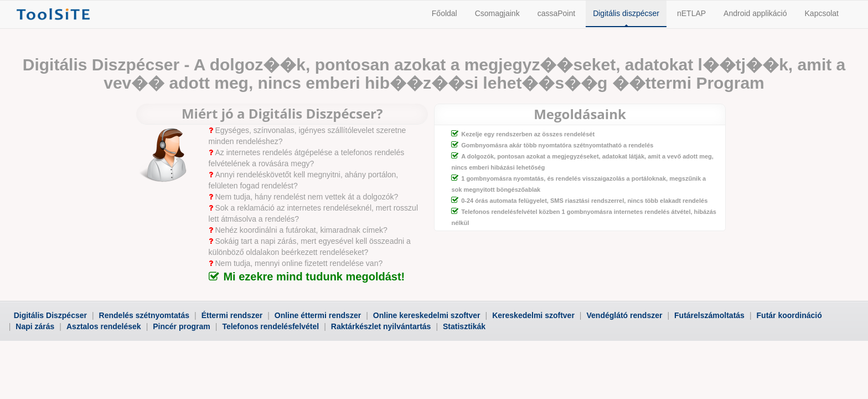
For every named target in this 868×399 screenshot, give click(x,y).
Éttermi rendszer (232, 315)
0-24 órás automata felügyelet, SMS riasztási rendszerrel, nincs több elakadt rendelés (584, 201)
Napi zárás (35, 326)
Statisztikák (464, 326)
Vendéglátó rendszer (624, 315)
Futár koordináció (789, 315)
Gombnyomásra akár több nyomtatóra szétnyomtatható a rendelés (557, 145)
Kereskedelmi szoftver (533, 315)
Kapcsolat (822, 13)
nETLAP (691, 13)
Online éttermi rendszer (318, 315)
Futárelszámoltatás (709, 315)
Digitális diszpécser (626, 13)
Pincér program (181, 326)
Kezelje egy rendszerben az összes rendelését (528, 134)
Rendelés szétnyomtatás (144, 315)
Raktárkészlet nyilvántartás (381, 326)
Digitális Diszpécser (50, 315)
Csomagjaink (497, 13)
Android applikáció (755, 13)
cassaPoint (556, 13)
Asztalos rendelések (104, 326)
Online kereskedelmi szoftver (427, 315)
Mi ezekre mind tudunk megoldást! (314, 277)
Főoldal (445, 13)
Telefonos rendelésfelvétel (270, 326)
